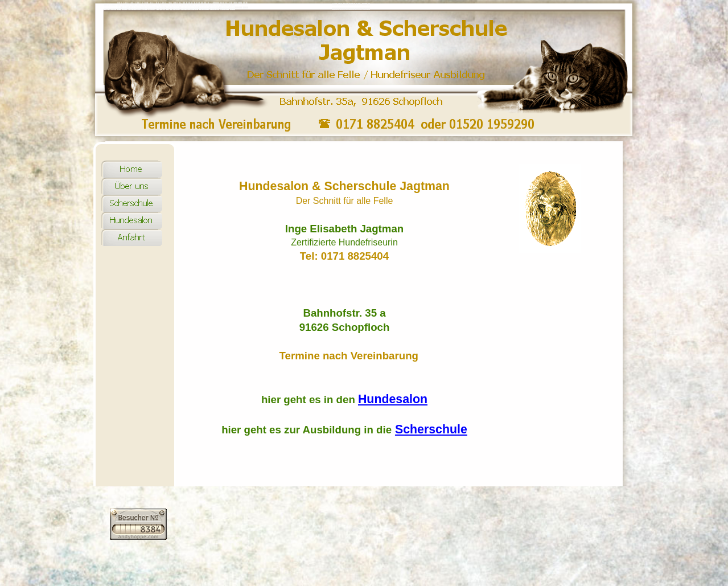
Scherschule (431, 429)
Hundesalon (393, 399)
